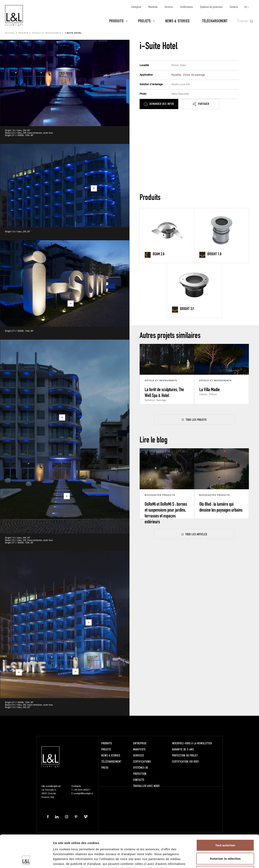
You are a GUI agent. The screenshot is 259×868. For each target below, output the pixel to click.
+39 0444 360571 (82, 790)
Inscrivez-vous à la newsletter (192, 743)
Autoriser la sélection (225, 828)
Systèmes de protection (211, 7)
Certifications (186, 7)
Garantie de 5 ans (183, 749)
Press (105, 768)
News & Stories (177, 21)
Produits (116, 21)
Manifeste (153, 7)
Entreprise (136, 7)
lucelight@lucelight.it (83, 793)
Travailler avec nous (146, 786)
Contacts (234, 7)
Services (169, 7)
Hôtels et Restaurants (47, 33)
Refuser (225, 841)
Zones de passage (194, 75)
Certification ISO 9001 (186, 761)
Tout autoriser (225, 815)
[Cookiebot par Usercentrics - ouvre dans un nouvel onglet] (26, 860)
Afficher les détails (223, 860)
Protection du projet (185, 755)
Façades (176, 75)
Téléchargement (215, 21)
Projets (144, 21)
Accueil (10, 33)
